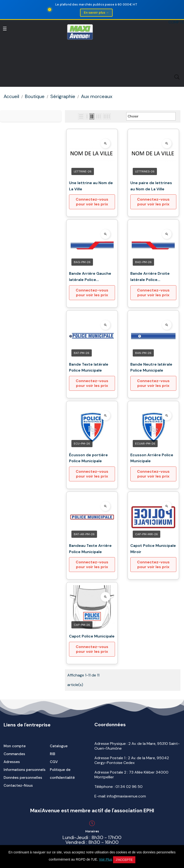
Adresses (12, 762)
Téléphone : (118, 787)
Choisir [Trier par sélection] (151, 116)
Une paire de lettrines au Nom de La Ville (151, 186)
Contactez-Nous (18, 786)
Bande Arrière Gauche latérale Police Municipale (90, 277)
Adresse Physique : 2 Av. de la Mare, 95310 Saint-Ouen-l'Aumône (137, 746)
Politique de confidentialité (62, 774)
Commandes (14, 754)
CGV (54, 762)
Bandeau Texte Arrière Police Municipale (90, 549)
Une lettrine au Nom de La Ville (91, 186)
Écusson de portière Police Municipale (88, 458)
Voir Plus (106, 859)
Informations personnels (25, 770)
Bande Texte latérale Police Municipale (89, 367)
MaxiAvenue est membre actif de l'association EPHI (92, 811)
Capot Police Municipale (92, 636)
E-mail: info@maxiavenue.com (120, 796)
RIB (52, 754)
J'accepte (124, 860)
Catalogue (59, 746)
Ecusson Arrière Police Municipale (152, 458)
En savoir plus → (96, 13)
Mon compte (15, 746)
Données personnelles (23, 778)
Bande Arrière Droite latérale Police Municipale (150, 277)
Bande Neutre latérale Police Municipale (151, 367)
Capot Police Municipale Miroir (153, 549)
